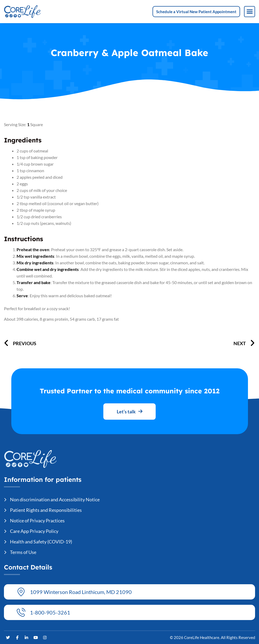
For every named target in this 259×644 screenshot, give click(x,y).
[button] (250, 12)
